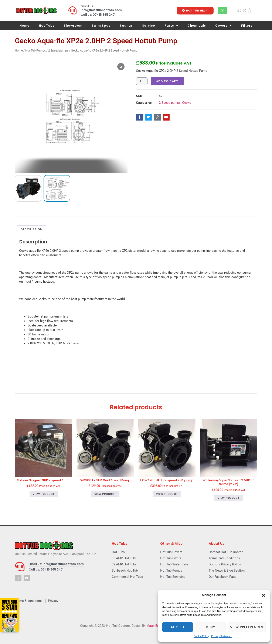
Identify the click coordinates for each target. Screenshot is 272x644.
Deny (210, 627)
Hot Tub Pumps (35, 50)
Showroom (73, 26)
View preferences (247, 627)
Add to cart (167, 81)
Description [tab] (32, 233)
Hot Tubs (47, 26)
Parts (171, 26)
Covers (224, 26)
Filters (247, 26)
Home (25, 26)
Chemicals (197, 26)
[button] (263, 595)
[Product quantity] (142, 81)
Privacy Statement (222, 636)
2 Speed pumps (58, 50)
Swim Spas (101, 26)
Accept (178, 627)
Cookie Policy (201, 636)
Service (149, 26)
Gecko (187, 103)
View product (44, 498)
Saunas (126, 26)
